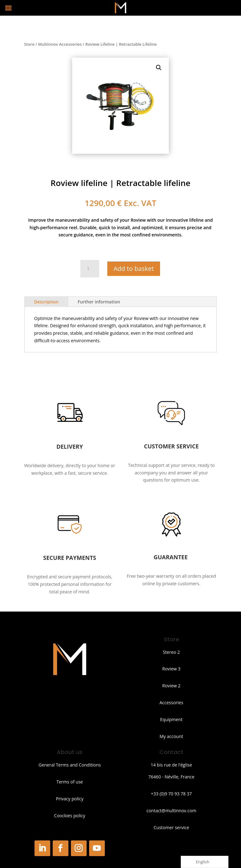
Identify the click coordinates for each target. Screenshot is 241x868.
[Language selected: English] (205, 862)
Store (29, 44)
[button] (159, 68)
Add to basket (134, 269)
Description (46, 302)
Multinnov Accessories (60, 44)
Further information (99, 302)
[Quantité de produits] (90, 269)
